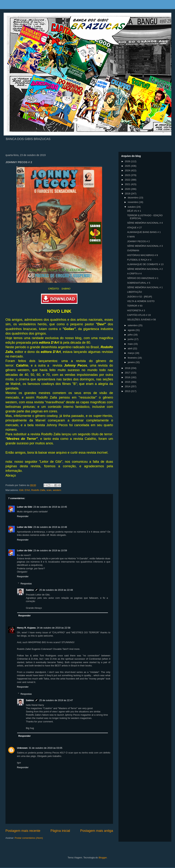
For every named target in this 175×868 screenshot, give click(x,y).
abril (130, 348)
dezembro (133, 198)
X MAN (131, 237)
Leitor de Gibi (25, 507)
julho (131, 335)
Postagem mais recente (23, 831)
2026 (128, 161)
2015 (128, 382)
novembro (133, 202)
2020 (128, 189)
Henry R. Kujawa (26, 628)
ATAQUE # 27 (134, 228)
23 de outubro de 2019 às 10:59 (50, 550)
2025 (128, 166)
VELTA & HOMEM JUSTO (141, 301)
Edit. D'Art (25, 490)
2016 (128, 377)
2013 (128, 391)
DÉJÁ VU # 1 (134, 211)
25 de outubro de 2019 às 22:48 (56, 590)
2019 (128, 194)
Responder (23, 516)
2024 (128, 170)
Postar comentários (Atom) (29, 838)
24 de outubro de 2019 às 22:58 (54, 628)
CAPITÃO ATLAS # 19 (139, 315)
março (131, 353)
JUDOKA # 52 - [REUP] (139, 297)
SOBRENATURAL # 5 (139, 283)
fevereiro (133, 358)
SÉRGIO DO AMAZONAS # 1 (143, 278)
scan (49, 490)
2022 (128, 180)
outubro (132, 207)
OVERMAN (133, 250)
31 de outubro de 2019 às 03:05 (46, 748)
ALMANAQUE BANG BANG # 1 (144, 232)
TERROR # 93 (135, 306)
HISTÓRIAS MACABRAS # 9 (142, 255)
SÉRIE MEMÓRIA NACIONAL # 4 (145, 223)
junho (131, 339)
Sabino (30, 590)
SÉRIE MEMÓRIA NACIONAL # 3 (145, 246)
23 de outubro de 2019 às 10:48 (50, 527)
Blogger (103, 858)
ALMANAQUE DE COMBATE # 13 (145, 264)
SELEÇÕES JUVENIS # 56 (141, 320)
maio (131, 344)
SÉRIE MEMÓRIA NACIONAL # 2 (145, 269)
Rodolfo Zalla (38, 490)
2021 (128, 184)
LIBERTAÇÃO (134, 292)
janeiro (132, 362)
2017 (128, 373)
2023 (128, 175)
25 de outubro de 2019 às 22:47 (56, 700)
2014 (128, 386)
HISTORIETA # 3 (136, 310)
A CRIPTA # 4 (134, 274)
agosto (132, 330)
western (57, 490)
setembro (133, 325)
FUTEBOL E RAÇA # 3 (139, 260)
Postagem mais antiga (97, 831)
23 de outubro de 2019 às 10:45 (50, 507)
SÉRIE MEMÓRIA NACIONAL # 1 (145, 287)
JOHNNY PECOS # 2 (138, 241)
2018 (128, 368)
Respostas (26, 583)
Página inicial (60, 831)
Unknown (22, 748)
